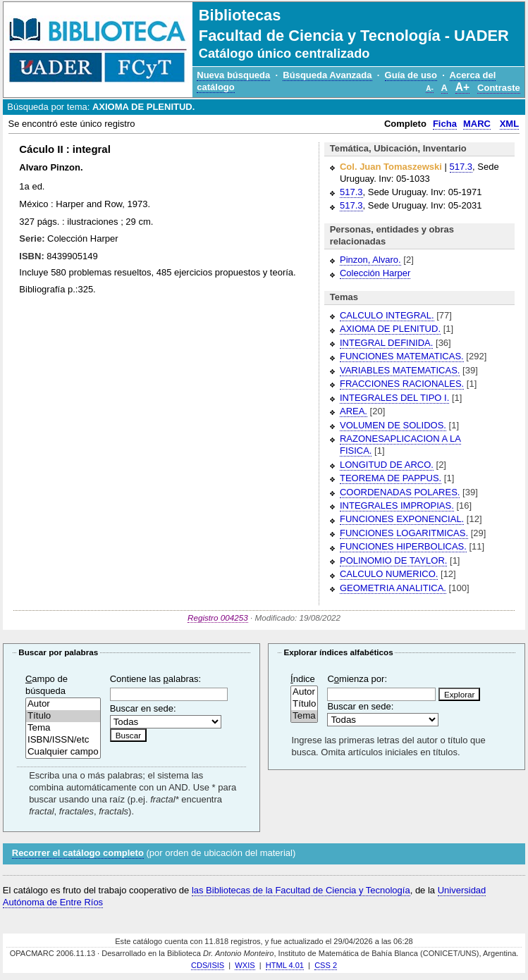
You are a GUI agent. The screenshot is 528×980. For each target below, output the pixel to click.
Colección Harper (375, 273)
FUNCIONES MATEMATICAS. (402, 356)
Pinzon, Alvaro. (370, 260)
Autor (63, 704)
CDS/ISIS (208, 965)
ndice (303, 679)
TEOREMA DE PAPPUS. (391, 478)
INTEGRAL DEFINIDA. (386, 343)
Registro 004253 (218, 618)
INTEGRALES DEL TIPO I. (394, 398)
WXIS (245, 965)
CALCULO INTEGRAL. (387, 315)
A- (430, 88)
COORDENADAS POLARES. (400, 492)
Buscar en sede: (143, 708)
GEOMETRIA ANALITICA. (393, 588)
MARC (477, 124)
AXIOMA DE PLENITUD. (390, 329)
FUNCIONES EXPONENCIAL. (402, 519)
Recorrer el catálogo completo (78, 853)
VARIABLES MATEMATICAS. (400, 370)
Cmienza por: (357, 679)
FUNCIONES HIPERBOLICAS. (403, 546)
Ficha (445, 124)
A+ (462, 87)
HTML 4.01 (285, 965)
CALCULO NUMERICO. (389, 574)
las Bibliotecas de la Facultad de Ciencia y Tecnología (301, 890)
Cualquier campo (63, 752)
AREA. (354, 411)
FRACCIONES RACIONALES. (402, 384)
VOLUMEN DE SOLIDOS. (393, 425)
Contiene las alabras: (155, 679)
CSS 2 (326, 965)
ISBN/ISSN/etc (63, 740)
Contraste (499, 88)
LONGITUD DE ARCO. (387, 465)
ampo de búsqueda (47, 685)
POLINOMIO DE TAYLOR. (393, 560)
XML (509, 124)
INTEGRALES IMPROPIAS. (397, 505)
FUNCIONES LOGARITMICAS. (404, 533)
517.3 (461, 167)
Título (63, 716)
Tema (63, 728)
